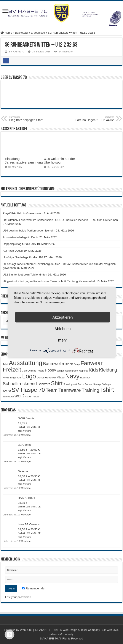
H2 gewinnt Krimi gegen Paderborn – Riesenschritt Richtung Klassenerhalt (49, 281)
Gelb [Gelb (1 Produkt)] (24, 371)
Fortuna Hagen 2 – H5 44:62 (92, 119)
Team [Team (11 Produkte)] (52, 390)
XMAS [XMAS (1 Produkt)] (28, 397)
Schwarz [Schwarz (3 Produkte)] (44, 384)
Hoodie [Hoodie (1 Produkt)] (40, 371)
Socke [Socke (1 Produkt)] (81, 384)
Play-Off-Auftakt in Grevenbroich (23, 213)
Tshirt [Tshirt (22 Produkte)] (107, 390)
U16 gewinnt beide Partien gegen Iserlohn (29, 231)
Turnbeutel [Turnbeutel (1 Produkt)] (8, 397)
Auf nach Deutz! (13, 251)
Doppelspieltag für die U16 (19, 244)
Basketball (21, 33)
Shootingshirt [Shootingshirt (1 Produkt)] (70, 384)
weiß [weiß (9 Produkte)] (19, 396)
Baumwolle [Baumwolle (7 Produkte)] (54, 364)
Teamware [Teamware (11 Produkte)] (70, 390)
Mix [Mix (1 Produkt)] (54, 378)
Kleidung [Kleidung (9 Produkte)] (108, 370)
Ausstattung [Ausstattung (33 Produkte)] (26, 363)
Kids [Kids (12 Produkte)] (93, 370)
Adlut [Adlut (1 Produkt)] (5, 364)
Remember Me (33, 588)
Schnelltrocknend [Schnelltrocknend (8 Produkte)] (20, 383)
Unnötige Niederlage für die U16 (23, 257)
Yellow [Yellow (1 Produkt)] (35, 397)
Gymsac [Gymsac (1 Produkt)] (32, 371)
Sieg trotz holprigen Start (31, 119)
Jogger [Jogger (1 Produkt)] (60, 371)
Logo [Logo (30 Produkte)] (29, 376)
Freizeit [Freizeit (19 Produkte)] (12, 370)
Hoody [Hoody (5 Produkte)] (50, 370)
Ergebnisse (38, 33)
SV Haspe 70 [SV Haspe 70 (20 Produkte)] (28, 390)
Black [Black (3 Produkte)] (69, 364)
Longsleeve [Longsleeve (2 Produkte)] (44, 377)
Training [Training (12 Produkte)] (90, 390)
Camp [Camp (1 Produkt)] (77, 364)
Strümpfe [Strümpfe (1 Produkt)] (107, 384)
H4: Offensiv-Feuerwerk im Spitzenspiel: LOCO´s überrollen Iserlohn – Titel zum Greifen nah (60, 220)
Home (6, 33)
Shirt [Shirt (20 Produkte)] (57, 383)
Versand (27, 431)
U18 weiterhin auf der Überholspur (59, 161)
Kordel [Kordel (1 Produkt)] (6, 378)
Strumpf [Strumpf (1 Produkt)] (97, 384)
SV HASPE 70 (17, 52)
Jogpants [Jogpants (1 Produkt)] (83, 371)
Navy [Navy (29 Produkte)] (72, 376)
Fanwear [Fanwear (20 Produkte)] (91, 363)
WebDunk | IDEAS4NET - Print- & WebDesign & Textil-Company (60, 630)
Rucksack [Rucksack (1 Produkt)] (85, 378)
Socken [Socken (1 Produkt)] (89, 384)
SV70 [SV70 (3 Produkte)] (7, 391)
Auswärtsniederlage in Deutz (21, 237)
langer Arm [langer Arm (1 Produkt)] (16, 378)
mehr (63, 340)
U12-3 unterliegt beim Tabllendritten (25, 275)
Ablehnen (63, 328)
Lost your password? (18, 597)
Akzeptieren (63, 317)
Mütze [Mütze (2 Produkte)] (61, 377)
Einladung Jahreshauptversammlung (24, 161)
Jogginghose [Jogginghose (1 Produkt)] (71, 371)
